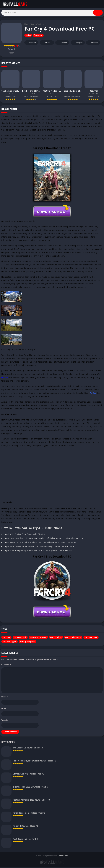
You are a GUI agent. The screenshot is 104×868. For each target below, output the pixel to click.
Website (5, 721)
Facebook (31, 44)
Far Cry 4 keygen (10, 642)
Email (4, 709)
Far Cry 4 (6, 638)
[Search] (52, 13)
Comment (6, 666)
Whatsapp (93, 44)
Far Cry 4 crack (20, 638)
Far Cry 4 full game (73, 638)
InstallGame (63, 857)
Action (41, 25)
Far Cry (93, 394)
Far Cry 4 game (91, 638)
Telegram (77, 44)
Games (34, 25)
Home (27, 25)
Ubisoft (5, 378)
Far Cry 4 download (38, 638)
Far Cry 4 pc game (28, 642)
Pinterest (62, 44)
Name (4, 698)
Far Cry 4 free (56, 638)
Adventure (38, 36)
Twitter (46, 44)
